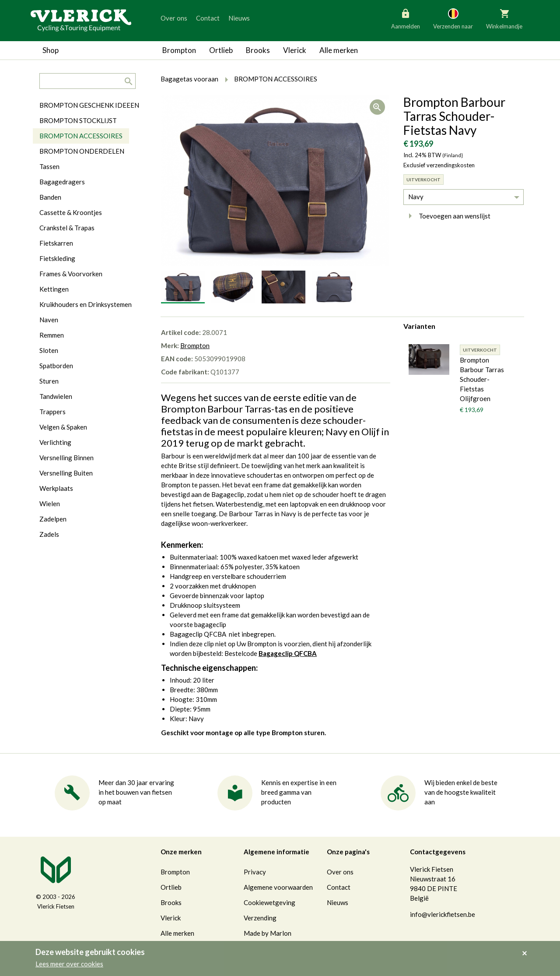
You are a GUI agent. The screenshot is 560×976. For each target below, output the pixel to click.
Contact (208, 18)
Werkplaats (56, 488)
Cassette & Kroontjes (71, 212)
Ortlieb (221, 50)
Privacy (255, 872)
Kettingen (54, 289)
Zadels (49, 534)
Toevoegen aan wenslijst (447, 216)
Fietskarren (56, 243)
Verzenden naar (453, 18)
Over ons (174, 18)
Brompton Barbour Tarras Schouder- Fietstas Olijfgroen (482, 379)
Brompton (179, 50)
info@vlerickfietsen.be (443, 914)
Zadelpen (53, 519)
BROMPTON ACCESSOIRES (81, 136)
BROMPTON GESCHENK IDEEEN (89, 105)
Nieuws (239, 18)
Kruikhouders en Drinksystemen (86, 304)
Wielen (50, 504)
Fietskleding (57, 258)
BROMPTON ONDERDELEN (82, 151)
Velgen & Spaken (63, 427)
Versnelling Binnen (66, 458)
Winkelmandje (504, 18)
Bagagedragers (62, 182)
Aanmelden (406, 18)
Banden (50, 197)
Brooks (258, 50)
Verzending (260, 918)
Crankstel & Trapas (67, 228)
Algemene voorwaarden (278, 887)
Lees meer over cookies (69, 964)
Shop (51, 50)
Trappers (52, 412)
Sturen (49, 381)
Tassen (49, 166)
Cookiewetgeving (269, 902)
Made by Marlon (268, 933)
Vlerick (295, 50)
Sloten (49, 350)
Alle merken (339, 50)
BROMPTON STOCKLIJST (78, 120)
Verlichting (55, 442)
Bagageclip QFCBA (288, 653)
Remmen (52, 335)
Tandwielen (56, 396)
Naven (49, 320)
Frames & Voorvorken (71, 274)
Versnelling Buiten (66, 473)
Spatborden (56, 366)
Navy (416, 197)
